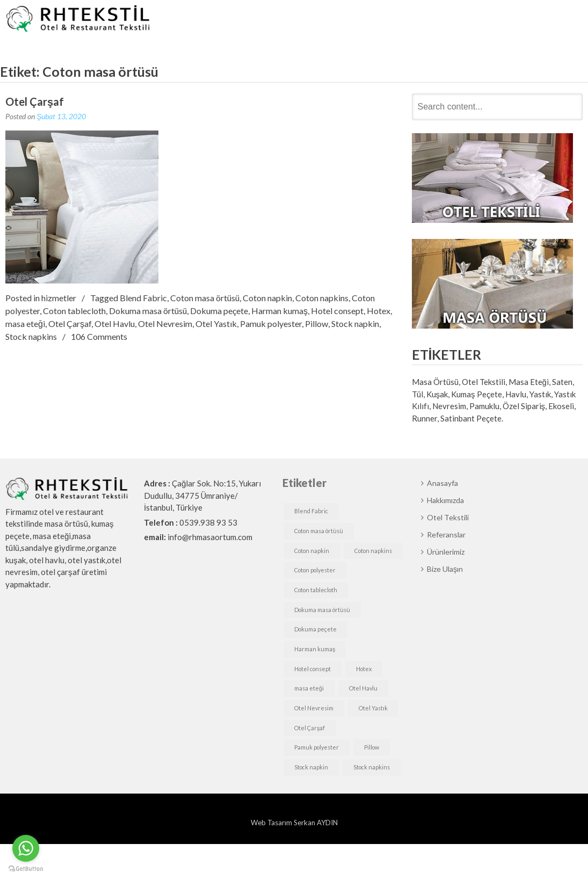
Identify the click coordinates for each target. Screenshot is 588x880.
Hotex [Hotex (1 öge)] (364, 669)
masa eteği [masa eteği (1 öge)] (309, 688)
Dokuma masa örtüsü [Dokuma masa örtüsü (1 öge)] (322, 610)
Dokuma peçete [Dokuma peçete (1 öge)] (315, 629)
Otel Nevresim (165, 323)
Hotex (379, 311)
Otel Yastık (216, 323)
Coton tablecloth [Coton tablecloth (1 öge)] (316, 590)
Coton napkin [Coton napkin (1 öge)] (312, 551)
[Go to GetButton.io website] (26, 869)
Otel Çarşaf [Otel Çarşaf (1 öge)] (310, 728)
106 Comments (99, 336)
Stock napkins (31, 336)
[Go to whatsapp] (26, 848)
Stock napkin (355, 323)
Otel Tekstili (385, 20)
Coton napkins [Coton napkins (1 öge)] (373, 551)
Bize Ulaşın (552, 20)
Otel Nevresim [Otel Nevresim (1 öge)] (314, 708)
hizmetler (59, 298)
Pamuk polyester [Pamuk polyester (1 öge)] (317, 747)
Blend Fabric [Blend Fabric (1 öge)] (311, 511)
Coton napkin (267, 298)
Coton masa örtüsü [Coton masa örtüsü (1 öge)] (319, 531)
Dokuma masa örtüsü (148, 311)
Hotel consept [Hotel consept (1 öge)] (313, 669)
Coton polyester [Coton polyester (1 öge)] (315, 570)
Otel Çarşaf (35, 101)
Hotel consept (337, 311)
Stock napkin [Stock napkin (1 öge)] (311, 767)
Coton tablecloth (74, 311)
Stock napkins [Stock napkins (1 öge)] (372, 767)
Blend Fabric (143, 298)
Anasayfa (275, 20)
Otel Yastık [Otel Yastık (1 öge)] (373, 708)
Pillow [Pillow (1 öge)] (372, 747)
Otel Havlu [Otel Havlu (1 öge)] (363, 688)
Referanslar (442, 20)
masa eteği (25, 323)
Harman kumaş (280, 311)
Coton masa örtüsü (205, 298)
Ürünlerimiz (497, 20)
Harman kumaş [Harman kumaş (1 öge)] (315, 649)
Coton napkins (322, 298)
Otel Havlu (115, 323)
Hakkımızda (327, 20)
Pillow (317, 323)
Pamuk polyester (271, 323)
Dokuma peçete (219, 311)
